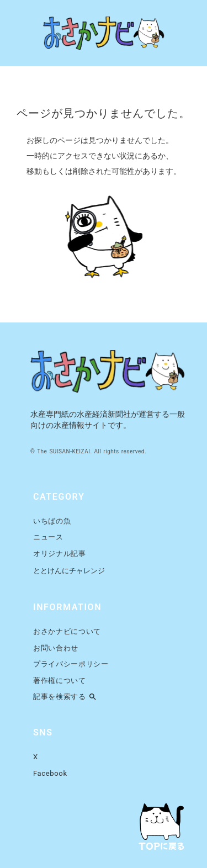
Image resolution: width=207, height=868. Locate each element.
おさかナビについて (67, 631)
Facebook (50, 773)
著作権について (60, 681)
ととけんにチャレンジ (69, 571)
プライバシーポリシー (71, 664)
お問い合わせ (56, 648)
